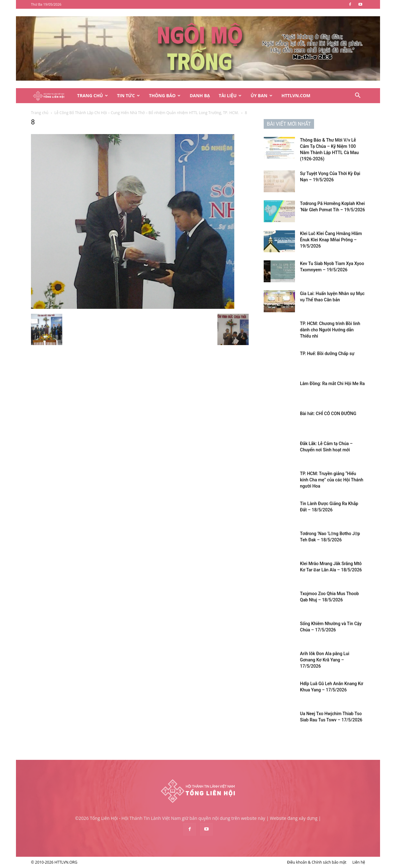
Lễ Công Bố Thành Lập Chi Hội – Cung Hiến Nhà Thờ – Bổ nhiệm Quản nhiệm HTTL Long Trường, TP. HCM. (147, 113)
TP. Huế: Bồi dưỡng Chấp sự (327, 354)
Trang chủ (40, 113)
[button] (358, 96)
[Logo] (52, 96)
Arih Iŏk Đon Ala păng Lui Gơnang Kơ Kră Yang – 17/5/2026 (325, 660)
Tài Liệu (230, 95)
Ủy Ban (261, 95)
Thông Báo (165, 95)
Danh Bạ (200, 95)
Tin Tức (128, 95)
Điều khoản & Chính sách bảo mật (317, 862)
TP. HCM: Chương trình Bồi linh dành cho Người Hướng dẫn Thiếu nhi (330, 330)
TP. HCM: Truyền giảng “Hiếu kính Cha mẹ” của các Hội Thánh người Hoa (332, 480)
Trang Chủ (93, 95)
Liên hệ (359, 862)
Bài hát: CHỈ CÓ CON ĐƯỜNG (328, 414)
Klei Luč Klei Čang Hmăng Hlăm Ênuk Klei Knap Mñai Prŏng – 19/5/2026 (331, 240)
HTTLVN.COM (296, 95)
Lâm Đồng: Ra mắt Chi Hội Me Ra (332, 384)
